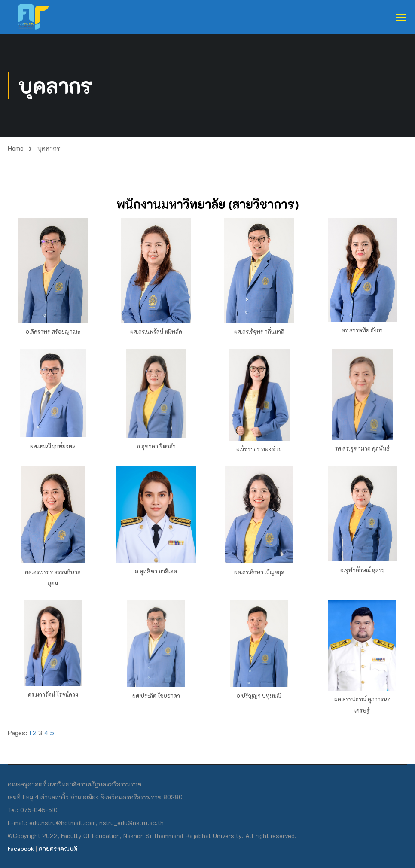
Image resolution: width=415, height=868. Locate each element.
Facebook (21, 848)
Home (16, 148)
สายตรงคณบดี (58, 848)
